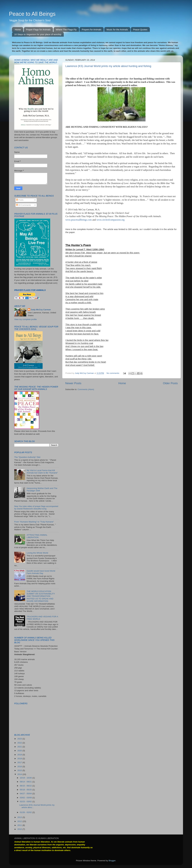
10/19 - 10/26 (26, 778)
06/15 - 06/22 (26, 786)
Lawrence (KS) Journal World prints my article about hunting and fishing (108, 66)
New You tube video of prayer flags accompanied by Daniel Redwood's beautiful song (36, 507)
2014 (20, 774)
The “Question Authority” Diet (27, 457)
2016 (20, 767)
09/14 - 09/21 (26, 782)
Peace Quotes (140, 30)
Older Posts (170, 383)
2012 (20, 821)
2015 (20, 770)
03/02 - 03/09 (26, 798)
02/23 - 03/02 (26, 802)
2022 (20, 743)
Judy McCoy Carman (41, 310)
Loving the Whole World (37, 553)
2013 (20, 817)
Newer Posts (73, 383)
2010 (20, 829)
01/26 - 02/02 (26, 812)
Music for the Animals (117, 30)
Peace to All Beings (32, 14)
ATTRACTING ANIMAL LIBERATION (37, 536)
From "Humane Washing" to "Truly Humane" (34, 522)
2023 (20, 739)
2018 (20, 759)
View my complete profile (25, 319)
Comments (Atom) (86, 389)
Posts (20, 200)
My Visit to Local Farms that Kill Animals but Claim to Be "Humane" (42, 472)
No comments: (113, 373)
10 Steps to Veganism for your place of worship (38, 34)
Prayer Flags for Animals (38, 30)
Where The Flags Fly (66, 30)
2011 (20, 825)
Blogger (112, 861)
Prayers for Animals (91, 30)
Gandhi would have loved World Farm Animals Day (41, 572)
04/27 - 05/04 (26, 794)
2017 (20, 762)
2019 (20, 755)
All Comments (23, 205)
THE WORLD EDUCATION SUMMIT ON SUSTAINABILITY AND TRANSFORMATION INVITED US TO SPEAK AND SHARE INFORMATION (41, 596)
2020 (20, 751)
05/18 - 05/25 (26, 790)
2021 (20, 747)
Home (18, 30)
